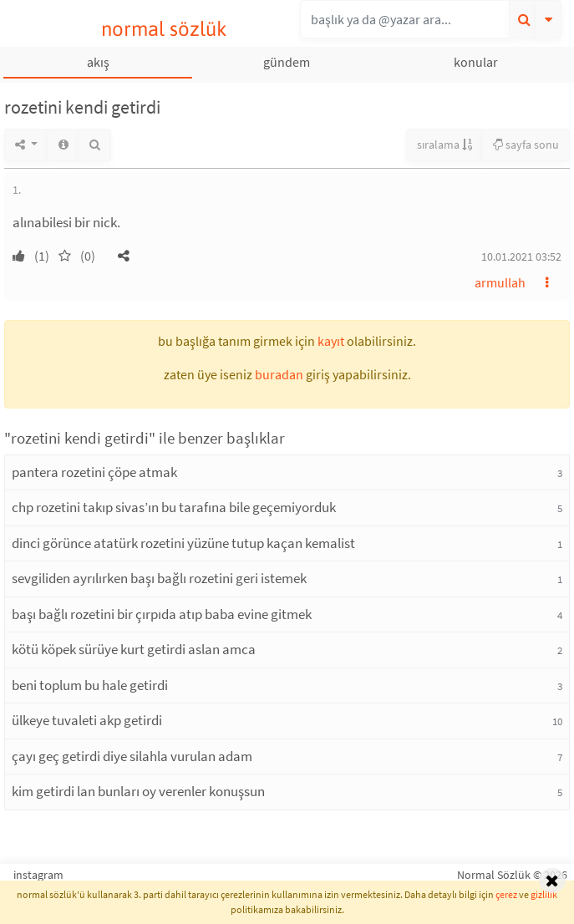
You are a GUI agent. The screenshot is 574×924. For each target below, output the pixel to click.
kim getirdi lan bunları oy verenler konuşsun (138, 791)
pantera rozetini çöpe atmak (94, 472)
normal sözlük (164, 29)
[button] (124, 256)
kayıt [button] (331, 341)
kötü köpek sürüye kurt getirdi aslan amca (134, 649)
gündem (287, 62)
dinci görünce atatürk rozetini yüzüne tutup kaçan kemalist (183, 543)
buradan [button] (279, 374)
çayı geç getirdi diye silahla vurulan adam (132, 756)
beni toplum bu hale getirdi (90, 685)
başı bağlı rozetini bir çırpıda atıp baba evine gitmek (162, 614)
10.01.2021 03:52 (521, 256)
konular (476, 62)
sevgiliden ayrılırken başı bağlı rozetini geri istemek (159, 578)
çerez (506, 894)
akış (98, 62)
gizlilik (544, 894)
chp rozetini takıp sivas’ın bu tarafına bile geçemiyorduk (174, 507)
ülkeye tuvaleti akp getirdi (87, 720)
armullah (500, 282)
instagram (38, 875)
